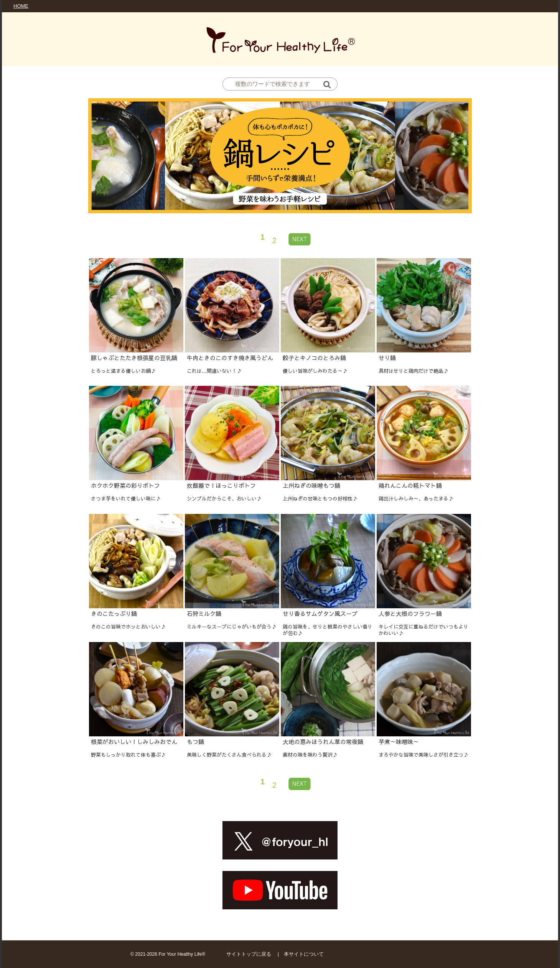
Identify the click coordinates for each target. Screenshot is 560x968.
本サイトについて (304, 954)
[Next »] (300, 239)
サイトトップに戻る (249, 954)
